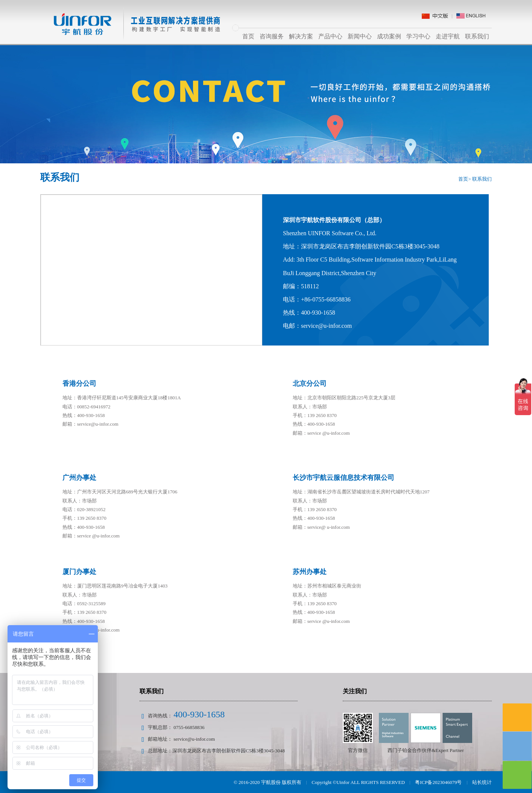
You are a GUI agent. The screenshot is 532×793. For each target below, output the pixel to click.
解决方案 (301, 36)
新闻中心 (360, 36)
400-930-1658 (199, 714)
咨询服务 (272, 36)
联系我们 (477, 36)
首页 (248, 36)
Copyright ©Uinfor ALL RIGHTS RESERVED (358, 782)
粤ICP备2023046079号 (438, 782)
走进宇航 (448, 36)
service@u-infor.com (194, 739)
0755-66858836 (189, 727)
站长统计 (482, 782)
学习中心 (418, 36)
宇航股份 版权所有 (281, 782)
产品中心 (330, 36)
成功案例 (389, 36)
